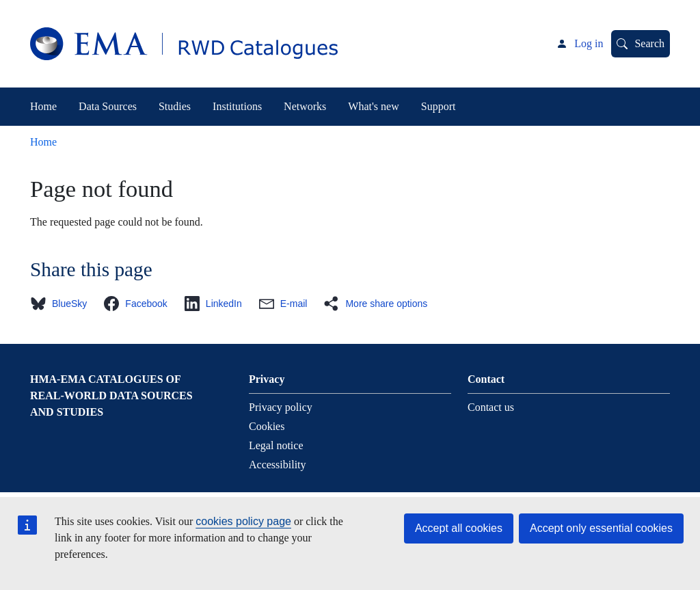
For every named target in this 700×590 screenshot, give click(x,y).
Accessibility (278, 465)
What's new (373, 106)
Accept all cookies (459, 528)
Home (43, 106)
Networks (305, 106)
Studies (175, 106)
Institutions (237, 106)
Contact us (491, 407)
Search (649, 43)
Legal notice (276, 445)
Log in (589, 43)
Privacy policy (281, 407)
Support (439, 106)
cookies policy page (243, 521)
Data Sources (108, 106)
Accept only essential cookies (601, 528)
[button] (63, 304)
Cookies (267, 426)
